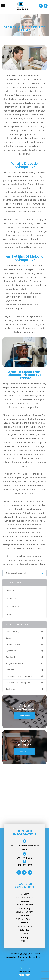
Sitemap (24, 960)
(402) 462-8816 (25, 858)
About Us (10, 590)
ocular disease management (19, 683)
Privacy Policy (35, 957)
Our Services (12, 598)
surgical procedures (15, 663)
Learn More (24, 716)
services (10, 638)
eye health (11, 657)
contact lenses (13, 644)
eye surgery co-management (19, 676)
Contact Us (11, 614)
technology (11, 689)
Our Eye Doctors (13, 606)
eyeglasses (11, 651)
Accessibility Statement (17, 957)
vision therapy (12, 632)
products (10, 670)
